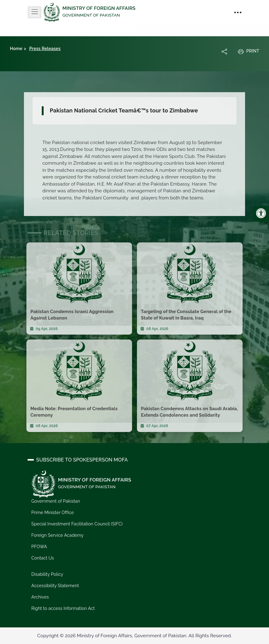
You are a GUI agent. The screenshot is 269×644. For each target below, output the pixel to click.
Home (16, 49)
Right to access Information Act (63, 608)
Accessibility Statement (55, 586)
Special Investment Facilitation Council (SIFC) (77, 524)
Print (248, 51)
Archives (40, 597)
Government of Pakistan (56, 501)
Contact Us (43, 558)
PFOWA (39, 547)
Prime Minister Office (53, 512)
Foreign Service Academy (57, 535)
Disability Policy (47, 574)
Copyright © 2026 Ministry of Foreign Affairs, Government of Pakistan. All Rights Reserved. (134, 636)
